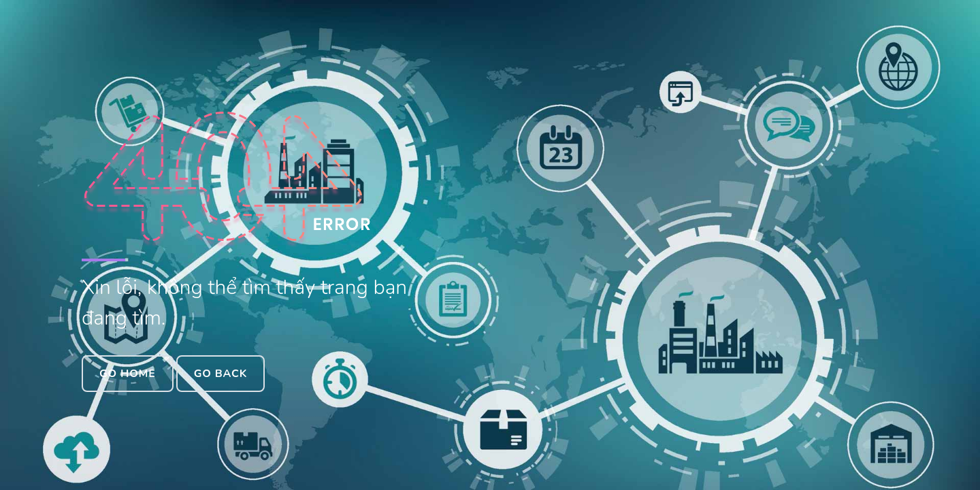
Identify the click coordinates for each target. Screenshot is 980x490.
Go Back (220, 374)
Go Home (128, 374)
